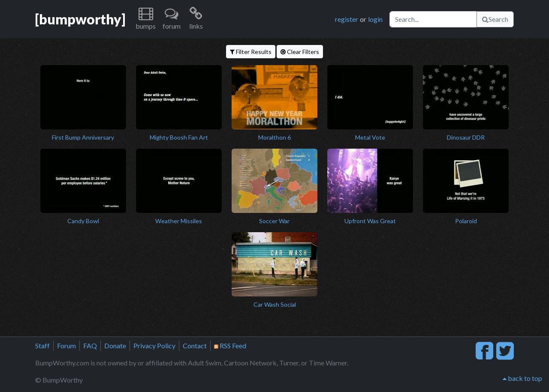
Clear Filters (300, 52)
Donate (115, 346)
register (347, 19)
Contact (195, 346)
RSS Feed (230, 346)
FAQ (90, 346)
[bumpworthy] (80, 19)
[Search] (433, 19)
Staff (42, 346)
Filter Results (251, 52)
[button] (146, 19)
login (375, 19)
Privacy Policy (154, 346)
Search (495, 19)
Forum (66, 346)
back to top (522, 378)
